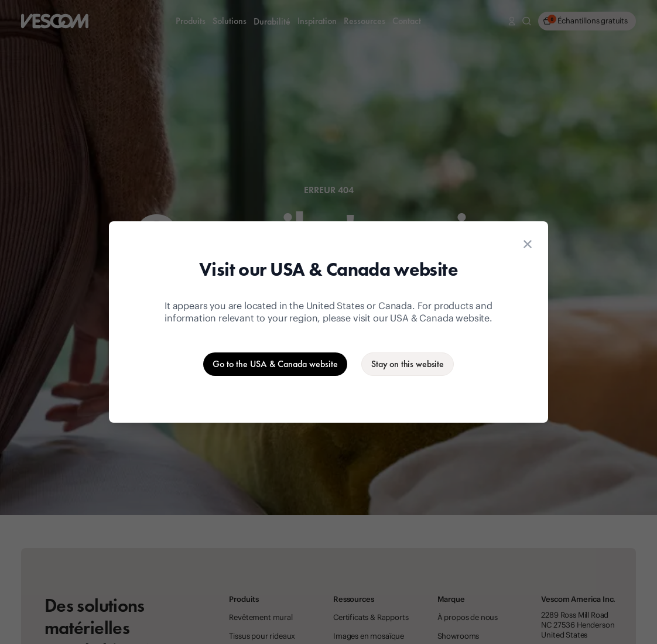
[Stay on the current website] (408, 364)
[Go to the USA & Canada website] (275, 364)
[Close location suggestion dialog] (528, 244)
